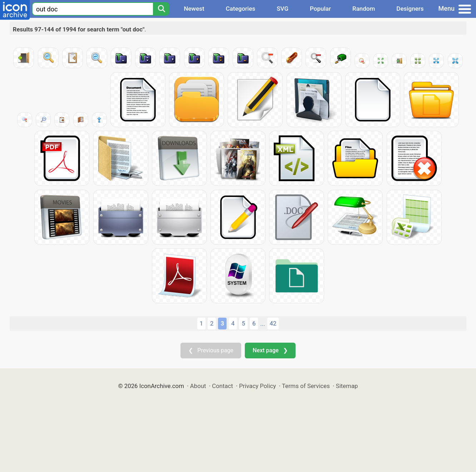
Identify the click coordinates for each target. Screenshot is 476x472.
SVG (282, 9)
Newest (194, 9)
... (262, 324)
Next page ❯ (270, 350)
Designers (410, 9)
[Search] (161, 9)
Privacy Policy (257, 386)
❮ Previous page (211, 350)
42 (273, 323)
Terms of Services (306, 386)
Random (364, 9)
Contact (222, 386)
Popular (320, 9)
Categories (241, 9)
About (198, 386)
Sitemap (347, 386)
